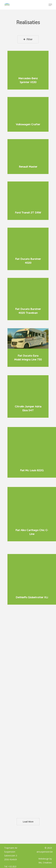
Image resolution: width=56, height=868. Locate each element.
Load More (28, 783)
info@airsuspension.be (15, 835)
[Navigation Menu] (50, 5)
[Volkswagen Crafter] (28, 107)
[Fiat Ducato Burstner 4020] (28, 236)
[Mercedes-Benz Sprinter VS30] (28, 61)
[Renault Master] (28, 150)
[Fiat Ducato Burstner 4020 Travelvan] (28, 283)
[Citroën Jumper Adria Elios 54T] (28, 380)
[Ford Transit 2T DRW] (28, 192)
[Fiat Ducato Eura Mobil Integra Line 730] (28, 331)
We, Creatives (45, 824)
